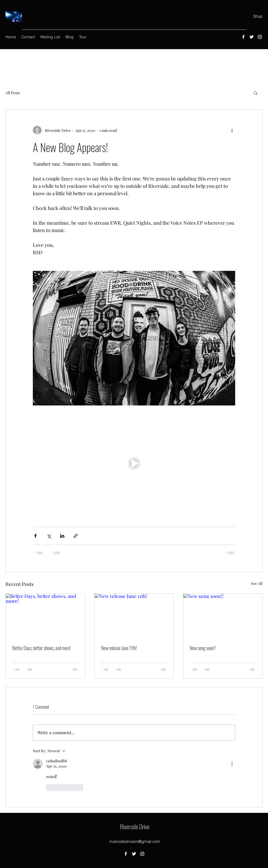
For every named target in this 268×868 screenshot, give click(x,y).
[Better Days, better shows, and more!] (45, 616)
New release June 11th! (119, 648)
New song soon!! (203, 648)
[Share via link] (76, 536)
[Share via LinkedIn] (62, 536)
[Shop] (258, 17)
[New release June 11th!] (134, 616)
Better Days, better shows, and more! (42, 648)
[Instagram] (260, 37)
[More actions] (232, 130)
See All (257, 583)
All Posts (13, 93)
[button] (256, 93)
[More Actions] (232, 764)
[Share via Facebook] (35, 536)
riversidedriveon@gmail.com (135, 841)
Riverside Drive (135, 826)
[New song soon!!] (223, 616)
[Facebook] (243, 37)
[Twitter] (252, 37)
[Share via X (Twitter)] (49, 536)
